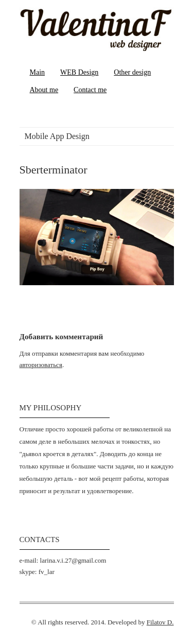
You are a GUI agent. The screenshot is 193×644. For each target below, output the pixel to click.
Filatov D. (160, 622)
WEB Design (79, 72)
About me (44, 90)
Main (38, 72)
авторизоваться (41, 365)
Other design (132, 72)
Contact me (90, 90)
